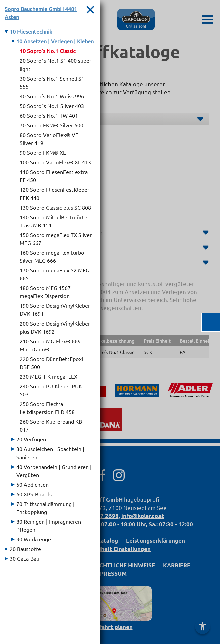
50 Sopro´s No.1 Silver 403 (52, 106)
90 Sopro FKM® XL (43, 152)
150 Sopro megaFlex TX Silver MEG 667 (56, 239)
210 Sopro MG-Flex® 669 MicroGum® (50, 345)
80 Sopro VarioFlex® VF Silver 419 (49, 139)
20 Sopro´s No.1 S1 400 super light (56, 65)
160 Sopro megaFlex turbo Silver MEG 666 (52, 256)
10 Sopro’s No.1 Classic (48, 51)
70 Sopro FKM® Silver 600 (52, 125)
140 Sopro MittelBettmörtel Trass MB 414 (54, 221)
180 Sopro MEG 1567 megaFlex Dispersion (45, 292)
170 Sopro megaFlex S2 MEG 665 (55, 274)
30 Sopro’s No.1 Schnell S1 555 (52, 82)
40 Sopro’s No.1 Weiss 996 (52, 96)
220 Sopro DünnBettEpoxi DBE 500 (51, 363)
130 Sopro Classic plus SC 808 (55, 207)
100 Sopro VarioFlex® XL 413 (55, 162)
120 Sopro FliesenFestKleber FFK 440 (55, 194)
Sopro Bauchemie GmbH (41, 13)
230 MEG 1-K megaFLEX (49, 376)
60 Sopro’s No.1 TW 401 (49, 115)
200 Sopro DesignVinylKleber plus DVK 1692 (55, 327)
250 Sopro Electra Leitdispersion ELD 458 (47, 408)
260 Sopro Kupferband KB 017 (51, 425)
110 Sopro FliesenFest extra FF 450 (54, 176)
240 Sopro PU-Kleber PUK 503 (51, 390)
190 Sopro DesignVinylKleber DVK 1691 (55, 309)
